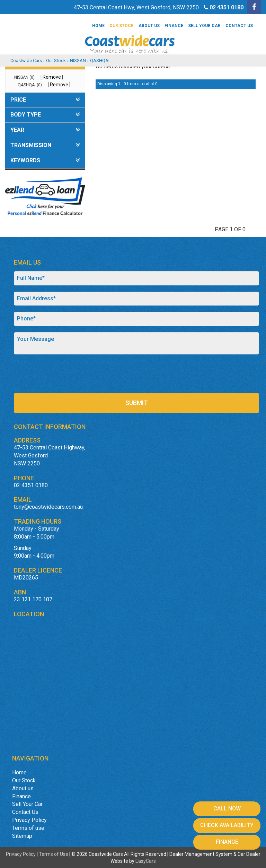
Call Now (227, 809)
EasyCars (146, 861)
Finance (174, 26)
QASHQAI (100, 61)
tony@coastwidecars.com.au (48, 507)
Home (98, 26)
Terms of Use (54, 854)
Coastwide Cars (26, 61)
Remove (52, 77)
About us (149, 26)
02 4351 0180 (227, 7)
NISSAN (78, 61)
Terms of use (28, 828)
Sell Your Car (204, 26)
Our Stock (122, 26)
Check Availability (227, 825)
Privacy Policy (29, 820)
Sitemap (22, 836)
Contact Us (239, 26)
